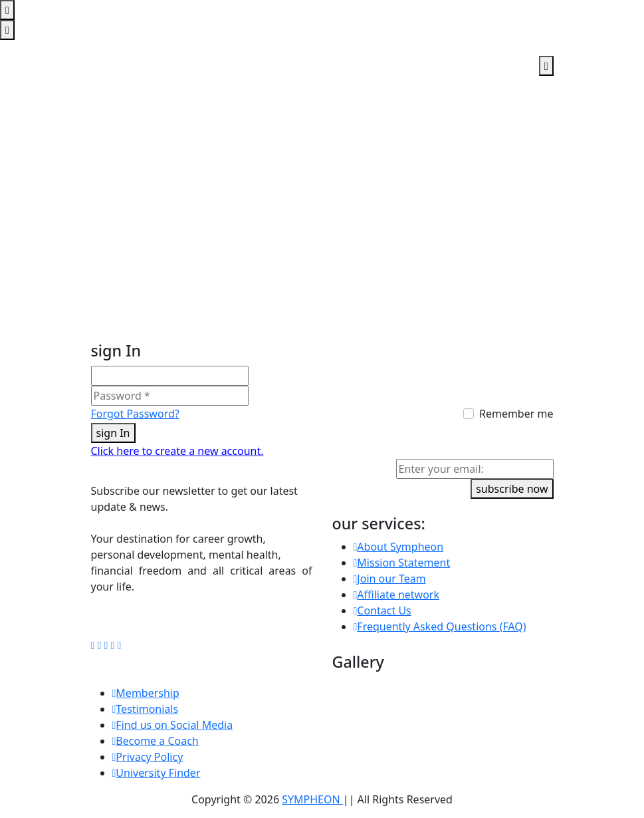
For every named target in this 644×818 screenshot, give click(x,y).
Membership (146, 693)
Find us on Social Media (173, 725)
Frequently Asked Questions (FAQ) (440, 626)
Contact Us (382, 611)
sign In (113, 433)
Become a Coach (156, 741)
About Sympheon (399, 547)
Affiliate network (397, 595)
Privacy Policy (148, 757)
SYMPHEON (312, 799)
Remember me (516, 414)
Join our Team (390, 579)
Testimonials (146, 709)
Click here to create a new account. (177, 451)
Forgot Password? (135, 414)
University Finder (157, 773)
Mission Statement (402, 563)
